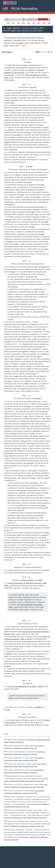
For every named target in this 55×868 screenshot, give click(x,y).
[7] (25, 510)
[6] (16, 480)
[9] (49, 535)
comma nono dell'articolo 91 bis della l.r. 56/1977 (26, 686)
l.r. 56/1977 (8, 654)
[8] (15, 522)
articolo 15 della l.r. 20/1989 (32, 580)
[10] (27, 550)
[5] (12, 468)
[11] (14, 559)
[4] (49, 411)
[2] (42, 356)
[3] (38, 373)
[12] (43, 572)
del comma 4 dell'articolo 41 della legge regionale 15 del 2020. (25, 818)
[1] (33, 166)
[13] (21, 648)
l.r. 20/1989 (36, 707)
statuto (7, 142)
